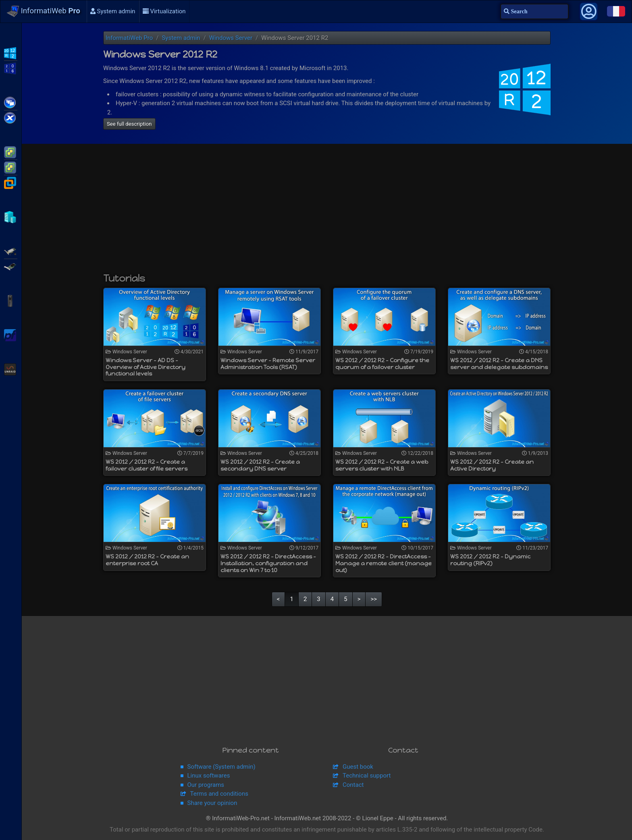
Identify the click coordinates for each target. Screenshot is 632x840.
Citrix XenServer (11, 117)
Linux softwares (209, 776)
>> (374, 599)
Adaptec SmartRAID (11, 251)
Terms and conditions (219, 794)
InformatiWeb (44, 11)
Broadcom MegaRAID (11, 266)
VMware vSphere (11, 167)
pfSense (11, 334)
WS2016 (11, 68)
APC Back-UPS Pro (11, 300)
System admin (113, 11)
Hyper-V (11, 216)
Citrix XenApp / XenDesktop (11, 102)
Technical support (367, 776)
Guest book (358, 767)
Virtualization (164, 11)
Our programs (206, 785)
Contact (353, 785)
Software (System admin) (221, 767)
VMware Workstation (11, 182)
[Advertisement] (327, 212)
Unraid (11, 369)
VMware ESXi (11, 151)
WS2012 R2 (11, 52)
